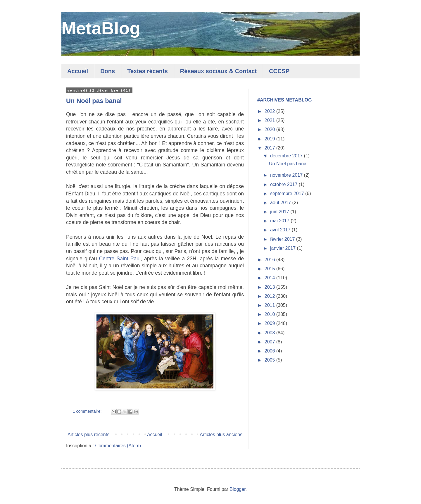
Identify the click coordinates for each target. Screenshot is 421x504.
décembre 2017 (287, 156)
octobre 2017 (284, 184)
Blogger (237, 489)
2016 (270, 260)
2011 (270, 305)
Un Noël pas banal (94, 101)
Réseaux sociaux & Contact (218, 71)
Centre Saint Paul (120, 259)
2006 (270, 351)
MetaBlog (101, 28)
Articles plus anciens (221, 435)
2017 (270, 148)
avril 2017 (281, 230)
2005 (270, 360)
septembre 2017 (288, 193)
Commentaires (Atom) (118, 446)
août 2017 (281, 203)
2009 (270, 323)
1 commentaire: (88, 411)
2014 (270, 278)
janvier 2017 (284, 248)
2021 (270, 120)
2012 (270, 296)
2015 (270, 269)
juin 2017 (280, 212)
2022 (270, 111)
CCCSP (279, 71)
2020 (270, 129)
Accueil (78, 71)
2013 (270, 287)
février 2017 (283, 239)
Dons (108, 71)
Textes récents (147, 71)
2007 (270, 342)
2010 (270, 314)
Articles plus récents (88, 435)
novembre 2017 (287, 175)
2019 (270, 139)
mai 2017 (280, 221)
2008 (270, 333)
